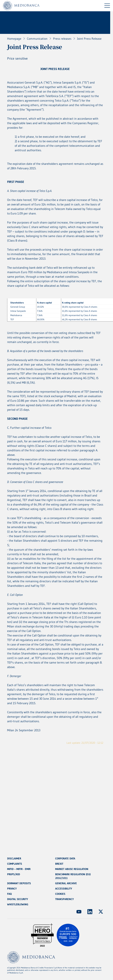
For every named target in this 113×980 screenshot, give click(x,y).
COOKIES (60, 894)
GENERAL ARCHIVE (66, 883)
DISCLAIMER (14, 858)
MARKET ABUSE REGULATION (72, 869)
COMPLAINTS (15, 864)
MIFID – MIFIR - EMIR (19, 869)
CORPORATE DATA (65, 858)
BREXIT (59, 864)
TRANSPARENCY (65, 899)
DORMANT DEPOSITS (19, 883)
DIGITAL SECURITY (18, 899)
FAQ (9, 894)
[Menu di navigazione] (107, 6)
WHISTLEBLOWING (18, 904)
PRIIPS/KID (14, 874)
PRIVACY (12, 889)
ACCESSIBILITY (64, 889)
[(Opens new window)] (79, 912)
